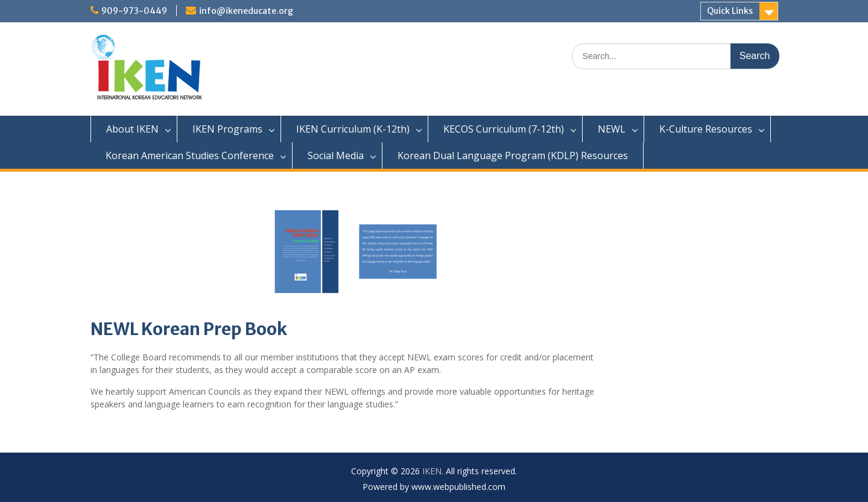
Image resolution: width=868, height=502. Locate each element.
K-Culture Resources (706, 129)
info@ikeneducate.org (246, 11)
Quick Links (730, 11)
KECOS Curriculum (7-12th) (504, 129)
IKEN (432, 471)
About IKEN (132, 129)
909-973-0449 (134, 11)
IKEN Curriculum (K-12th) (353, 129)
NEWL (612, 129)
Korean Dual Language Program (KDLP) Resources (513, 155)
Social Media (336, 155)
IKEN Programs (227, 129)
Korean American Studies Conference (190, 155)
